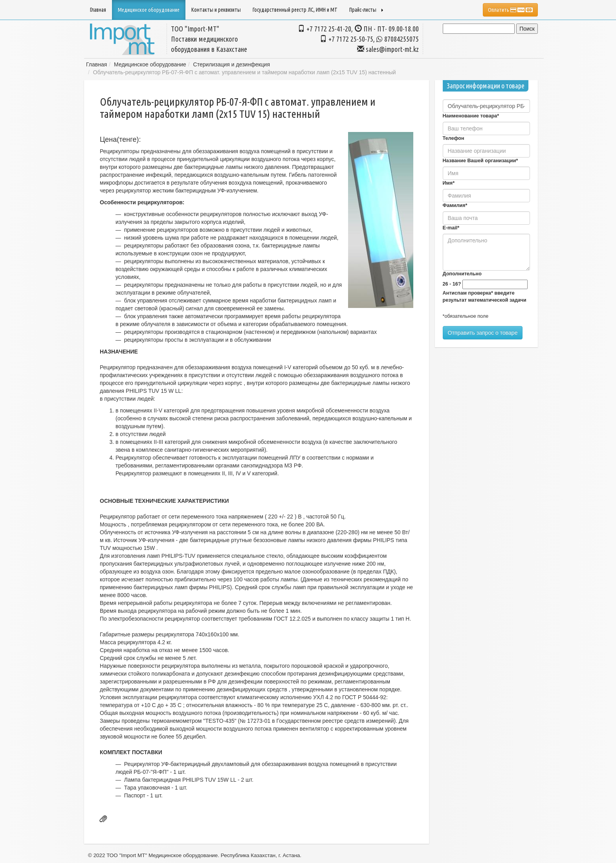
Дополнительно (462, 274)
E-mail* (451, 228)
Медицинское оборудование (150, 64)
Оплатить (510, 10)
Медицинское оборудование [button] (149, 10)
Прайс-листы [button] (366, 10)
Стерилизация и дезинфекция (232, 64)
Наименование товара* (471, 116)
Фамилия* (455, 205)
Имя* (449, 183)
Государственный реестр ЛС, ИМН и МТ (295, 10)
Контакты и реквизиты (216, 10)
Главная (98, 10)
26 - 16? (452, 284)
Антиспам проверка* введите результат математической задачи (485, 297)
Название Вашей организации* (480, 161)
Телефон (454, 138)
